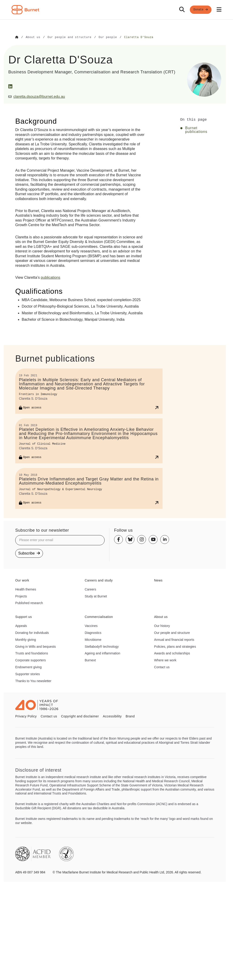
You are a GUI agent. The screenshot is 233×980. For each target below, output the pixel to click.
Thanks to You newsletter (33, 681)
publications (51, 277)
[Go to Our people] (108, 37)
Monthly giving (26, 639)
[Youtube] (153, 539)
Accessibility (112, 716)
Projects (21, 596)
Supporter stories (28, 674)
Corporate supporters (30, 660)
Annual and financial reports (174, 639)
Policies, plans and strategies (175, 646)
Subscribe (29, 553)
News (158, 580)
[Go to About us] (33, 37)
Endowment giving (28, 667)
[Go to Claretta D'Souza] (139, 37)
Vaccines (91, 626)
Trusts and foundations (32, 653)
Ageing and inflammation (103, 653)
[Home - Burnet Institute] (25, 10)
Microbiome (93, 639)
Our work (22, 580)
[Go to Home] (17, 37)
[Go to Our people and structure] (70, 37)
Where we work (165, 660)
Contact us (162, 667)
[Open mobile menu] (219, 10)
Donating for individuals (32, 632)
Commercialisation (99, 617)
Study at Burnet (96, 596)
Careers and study (99, 580)
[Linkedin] (165, 539)
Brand (130, 716)
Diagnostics (93, 632)
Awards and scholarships (172, 653)
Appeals (21, 626)
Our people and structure (172, 632)
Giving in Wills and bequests (36, 646)
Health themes (26, 589)
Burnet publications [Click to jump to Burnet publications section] (196, 130)
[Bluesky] (130, 539)
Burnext (90, 660)
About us (161, 617)
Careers (91, 589)
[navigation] (116, 10)
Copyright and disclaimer (80, 716)
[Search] (182, 10)
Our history (162, 626)
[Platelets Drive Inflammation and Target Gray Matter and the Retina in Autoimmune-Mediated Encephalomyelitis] (89, 488)
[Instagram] (142, 539)
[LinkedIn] (10, 86)
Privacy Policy (26, 716)
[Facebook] (118, 539)
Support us (24, 617)
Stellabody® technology (102, 646)
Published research (29, 603)
